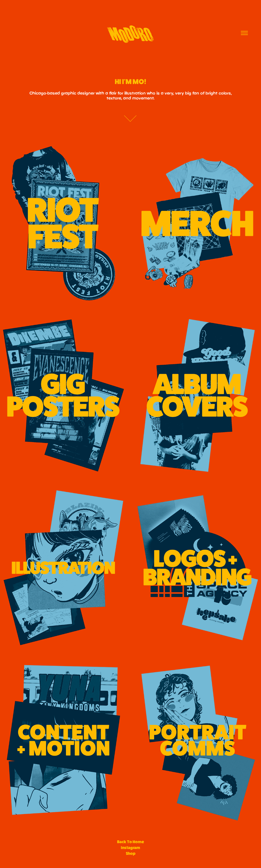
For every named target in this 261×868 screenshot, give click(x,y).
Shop (131, 853)
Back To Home (130, 842)
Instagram (130, 848)
